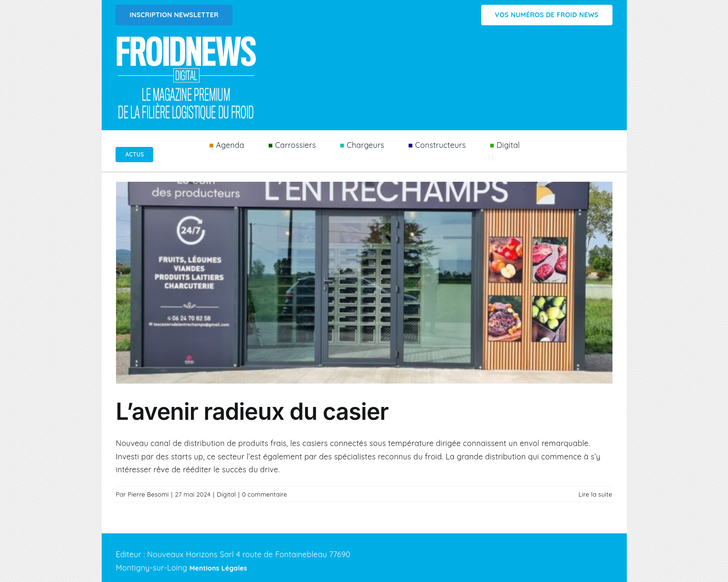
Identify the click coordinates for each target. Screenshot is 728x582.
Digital (226, 494)
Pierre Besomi (148, 494)
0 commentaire (265, 494)
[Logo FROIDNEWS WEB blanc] (187, 39)
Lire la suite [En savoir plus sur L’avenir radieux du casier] (596, 494)
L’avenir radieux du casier (252, 411)
